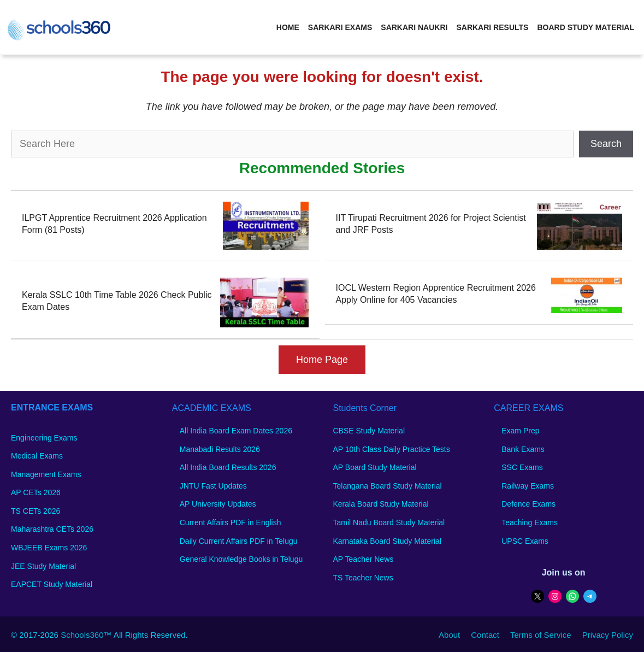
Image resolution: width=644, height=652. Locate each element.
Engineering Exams (44, 438)
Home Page (322, 360)
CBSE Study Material (369, 431)
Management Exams (46, 474)
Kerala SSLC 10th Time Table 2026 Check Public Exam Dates (117, 301)
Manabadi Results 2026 (220, 449)
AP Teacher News (364, 559)
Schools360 (82, 635)
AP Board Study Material (375, 467)
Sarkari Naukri (414, 27)
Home (288, 27)
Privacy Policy (608, 635)
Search (606, 144)
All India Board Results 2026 (228, 467)
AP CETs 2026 (36, 492)
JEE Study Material (43, 566)
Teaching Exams (530, 522)
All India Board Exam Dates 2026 (236, 431)
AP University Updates (218, 504)
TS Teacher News (363, 578)
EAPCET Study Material (52, 584)
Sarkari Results (492, 27)
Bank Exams (523, 449)
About (449, 635)
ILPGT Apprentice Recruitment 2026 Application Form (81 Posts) (114, 224)
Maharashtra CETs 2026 (52, 529)
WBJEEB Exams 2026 (49, 548)
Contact (485, 635)
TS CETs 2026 (36, 511)
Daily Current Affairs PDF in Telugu (239, 541)
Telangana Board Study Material (388, 486)
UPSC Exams (525, 541)
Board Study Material (586, 27)
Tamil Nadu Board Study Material (389, 522)
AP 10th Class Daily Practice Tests (392, 449)
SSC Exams (522, 467)
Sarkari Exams (340, 27)
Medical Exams (37, 456)
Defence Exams (528, 504)
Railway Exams (528, 486)
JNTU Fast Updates (213, 486)
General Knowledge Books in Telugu (241, 559)
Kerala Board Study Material (381, 504)
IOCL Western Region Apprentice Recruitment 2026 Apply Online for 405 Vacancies (436, 294)
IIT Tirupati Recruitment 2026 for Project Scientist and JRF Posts (431, 224)
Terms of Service (541, 635)
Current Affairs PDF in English (231, 522)
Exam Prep (520, 431)
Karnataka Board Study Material (387, 541)
